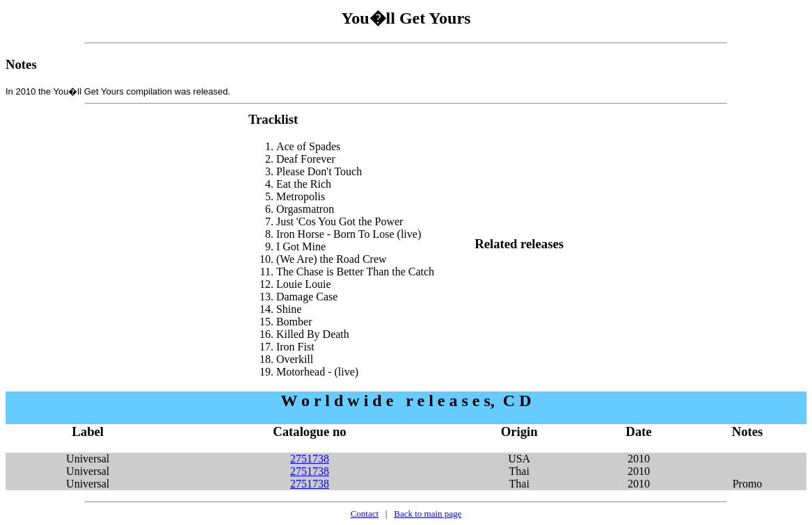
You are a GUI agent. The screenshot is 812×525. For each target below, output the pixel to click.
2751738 (310, 459)
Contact (365, 514)
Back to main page (428, 514)
